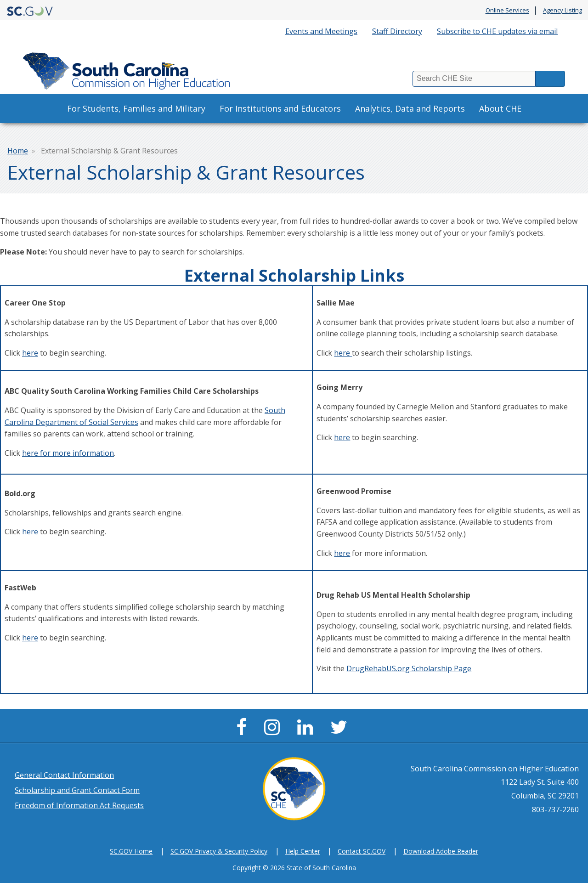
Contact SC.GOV (362, 851)
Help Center (303, 851)
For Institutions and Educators (280, 108)
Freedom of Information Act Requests (79, 805)
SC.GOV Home (131, 851)
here (30, 353)
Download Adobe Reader (441, 851)
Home (18, 151)
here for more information (68, 453)
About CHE (500, 108)
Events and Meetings (321, 31)
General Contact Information (64, 775)
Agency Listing (563, 11)
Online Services (507, 11)
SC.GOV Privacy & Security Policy (219, 851)
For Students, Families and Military (136, 108)
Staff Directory (397, 31)
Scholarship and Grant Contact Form (77, 790)
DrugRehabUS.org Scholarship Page (409, 668)
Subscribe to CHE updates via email (497, 31)
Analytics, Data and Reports (410, 108)
